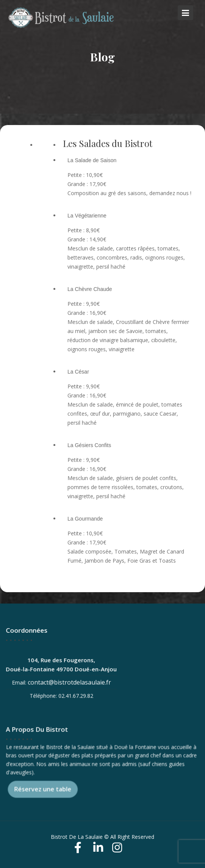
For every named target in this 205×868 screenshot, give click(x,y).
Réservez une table (44, 788)
